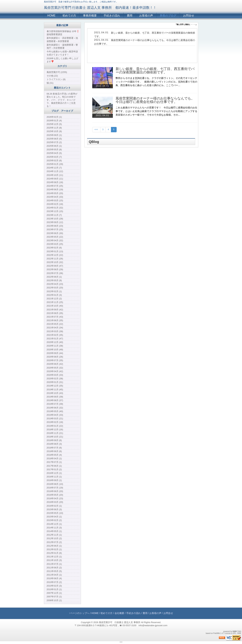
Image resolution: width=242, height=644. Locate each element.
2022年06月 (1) (54, 277)
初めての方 (69, 16)
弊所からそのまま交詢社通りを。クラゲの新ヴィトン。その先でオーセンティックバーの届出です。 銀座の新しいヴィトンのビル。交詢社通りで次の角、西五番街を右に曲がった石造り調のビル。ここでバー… (156, 82)
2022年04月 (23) (55, 284)
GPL (234, 633)
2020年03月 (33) (55, 375)
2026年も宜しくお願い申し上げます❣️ (63, 60)
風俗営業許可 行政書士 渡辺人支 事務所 (120, 622)
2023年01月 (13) (55, 251)
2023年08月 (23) (55, 226)
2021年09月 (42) (55, 310)
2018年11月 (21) (55, 433)
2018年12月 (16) (55, 429)
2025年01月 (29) (55, 164)
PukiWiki (217, 633)
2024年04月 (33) (55, 197)
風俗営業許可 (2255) (57, 72)
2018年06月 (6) (54, 451)
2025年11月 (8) (54, 128)
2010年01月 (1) (54, 589)
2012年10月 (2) (54, 538)
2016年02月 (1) (54, 506)
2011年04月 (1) (54, 575)
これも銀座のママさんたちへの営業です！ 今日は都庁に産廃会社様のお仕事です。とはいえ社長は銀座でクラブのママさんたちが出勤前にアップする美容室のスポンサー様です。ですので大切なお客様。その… (156, 111)
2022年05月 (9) (54, 280)
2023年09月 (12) (55, 222)
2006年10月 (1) (54, 600)
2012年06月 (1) (54, 546)
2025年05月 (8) (54, 150)
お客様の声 (146, 16)
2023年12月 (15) (55, 211)
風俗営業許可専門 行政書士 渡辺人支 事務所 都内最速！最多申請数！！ (100, 8)
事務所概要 (90, 16)
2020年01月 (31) (55, 382)
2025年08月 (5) (54, 139)
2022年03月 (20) (55, 288)
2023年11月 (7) (54, 215)
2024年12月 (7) (54, 168)
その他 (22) (52, 76)
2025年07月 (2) (54, 142)
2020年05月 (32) (55, 368)
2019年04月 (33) (55, 415)
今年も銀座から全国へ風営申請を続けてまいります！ (62, 53)
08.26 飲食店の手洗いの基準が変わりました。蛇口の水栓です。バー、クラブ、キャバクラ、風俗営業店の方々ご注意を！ (62, 100)
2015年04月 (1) (54, 517)
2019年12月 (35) (55, 386)
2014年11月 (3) (54, 528)
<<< (96, 130)
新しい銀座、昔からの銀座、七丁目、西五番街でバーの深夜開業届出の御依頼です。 (155, 71)
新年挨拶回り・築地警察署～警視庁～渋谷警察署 (62, 46)
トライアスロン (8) (56, 79)
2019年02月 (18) (55, 422)
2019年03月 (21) (55, 418)
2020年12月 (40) (55, 342)
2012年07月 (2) (54, 542)
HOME (51, 16)
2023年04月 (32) (55, 240)
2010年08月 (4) (54, 578)
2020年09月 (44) (55, 353)
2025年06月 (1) (54, 146)
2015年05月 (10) (55, 513)
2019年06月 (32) (55, 408)
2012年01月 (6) (54, 553)
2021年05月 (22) (55, 324)
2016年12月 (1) (54, 473)
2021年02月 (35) (55, 335)
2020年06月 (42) (55, 364)
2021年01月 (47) (55, 339)
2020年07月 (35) (55, 360)
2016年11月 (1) (54, 477)
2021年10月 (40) (55, 306)
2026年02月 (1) (54, 117)
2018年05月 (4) (54, 455)
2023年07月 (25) (55, 229)
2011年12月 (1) (54, 557)
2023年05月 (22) (55, 237)
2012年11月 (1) (54, 535)
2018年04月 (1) (54, 458)
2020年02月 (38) (55, 379)
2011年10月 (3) (54, 560)
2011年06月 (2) (54, 568)
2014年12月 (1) (54, 524)
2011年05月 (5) (54, 571)
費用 (130, 16)
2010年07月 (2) (54, 582)
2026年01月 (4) (54, 121)
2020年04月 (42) (55, 371)
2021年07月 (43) (55, 317)
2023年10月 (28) (55, 219)
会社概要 (119, 613)
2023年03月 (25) (55, 244)
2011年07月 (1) (54, 564)
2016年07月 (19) (55, 488)
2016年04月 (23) (55, 498)
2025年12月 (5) (54, 124)
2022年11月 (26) (55, 259)
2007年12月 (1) (54, 593)
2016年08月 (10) (55, 484)
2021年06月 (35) (55, 320)
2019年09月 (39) (55, 397)
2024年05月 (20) (55, 193)
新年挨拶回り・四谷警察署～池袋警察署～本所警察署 (62, 40)
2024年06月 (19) (55, 189)
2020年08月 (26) (55, 357)
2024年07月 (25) (55, 186)
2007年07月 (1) (54, 597)
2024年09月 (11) (55, 179)
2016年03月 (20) (55, 502)
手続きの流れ (112, 16)
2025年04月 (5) (54, 153)
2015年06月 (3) (54, 509)
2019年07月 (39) (55, 404)
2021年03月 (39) (55, 331)
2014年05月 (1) (54, 531)
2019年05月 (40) (55, 411)
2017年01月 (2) (54, 469)
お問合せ (189, 16)
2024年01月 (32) (55, 208)
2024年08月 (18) (55, 182)
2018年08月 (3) (54, 444)
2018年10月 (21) (55, 437)
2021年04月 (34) (55, 328)
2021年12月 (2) (54, 299)
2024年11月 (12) (55, 171)
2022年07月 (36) (55, 273)
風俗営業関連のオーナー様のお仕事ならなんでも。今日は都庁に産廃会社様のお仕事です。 (155, 100)
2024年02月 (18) (55, 204)
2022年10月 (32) (55, 262)
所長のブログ (168, 16)
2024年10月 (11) (55, 175)
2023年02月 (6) (54, 248)
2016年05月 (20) (55, 495)
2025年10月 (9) (54, 131)
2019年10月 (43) (55, 393)
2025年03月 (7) (54, 157)
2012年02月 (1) (54, 549)
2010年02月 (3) (54, 586)
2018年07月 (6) (54, 448)
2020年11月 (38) (55, 346)
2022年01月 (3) (54, 295)
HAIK (235, 631)
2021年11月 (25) (55, 302)
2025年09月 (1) (54, 135)
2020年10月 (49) (55, 350)
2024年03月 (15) (55, 200)
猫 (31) (50, 83)
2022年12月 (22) (55, 255)
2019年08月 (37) (55, 400)
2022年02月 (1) (54, 291)
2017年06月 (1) (54, 466)
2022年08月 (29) (55, 269)
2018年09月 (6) (54, 440)
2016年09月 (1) (54, 480)
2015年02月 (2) (54, 520)
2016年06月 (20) (55, 491)
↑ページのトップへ (79, 613)
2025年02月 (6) (54, 160)
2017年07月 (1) (54, 462)
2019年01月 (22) (55, 426)
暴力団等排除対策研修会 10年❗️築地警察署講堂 (63, 33)
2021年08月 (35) (55, 313)
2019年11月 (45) (55, 390)
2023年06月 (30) (55, 233)
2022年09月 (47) (55, 266)
